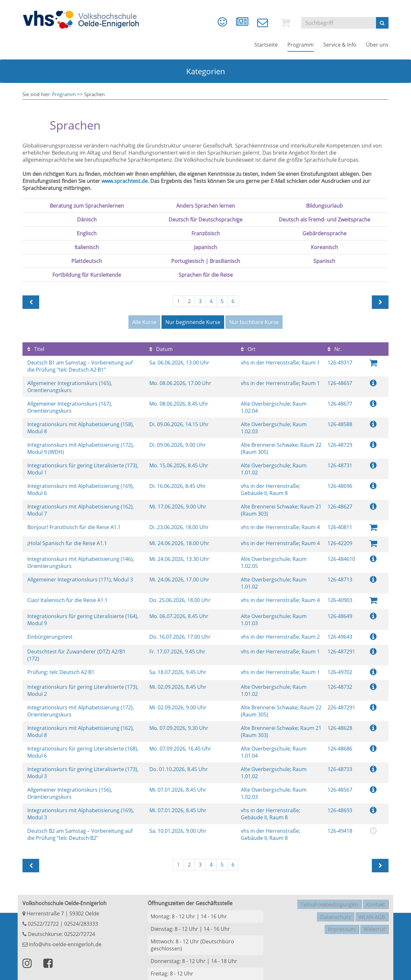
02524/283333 (81, 919)
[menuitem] (213, 26)
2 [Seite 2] (189, 301)
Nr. (335, 347)
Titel (36, 347)
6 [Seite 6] (233, 301)
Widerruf (374, 919)
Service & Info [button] (340, 48)
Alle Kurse (144, 322)
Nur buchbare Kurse (254, 322)
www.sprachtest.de (125, 181)
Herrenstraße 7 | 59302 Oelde (61, 908)
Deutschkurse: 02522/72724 (61, 929)
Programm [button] (301, 48)
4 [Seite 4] (211, 301)
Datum (161, 347)
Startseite (266, 48)
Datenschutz (335, 908)
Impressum (342, 919)
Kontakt (376, 898)
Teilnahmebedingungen (329, 898)
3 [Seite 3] (200, 301)
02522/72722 (43, 919)
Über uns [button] (377, 48)
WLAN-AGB (372, 908)
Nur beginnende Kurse (193, 322)
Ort (248, 347)
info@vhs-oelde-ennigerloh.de (62, 939)
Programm (64, 94)
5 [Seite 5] (222, 301)
